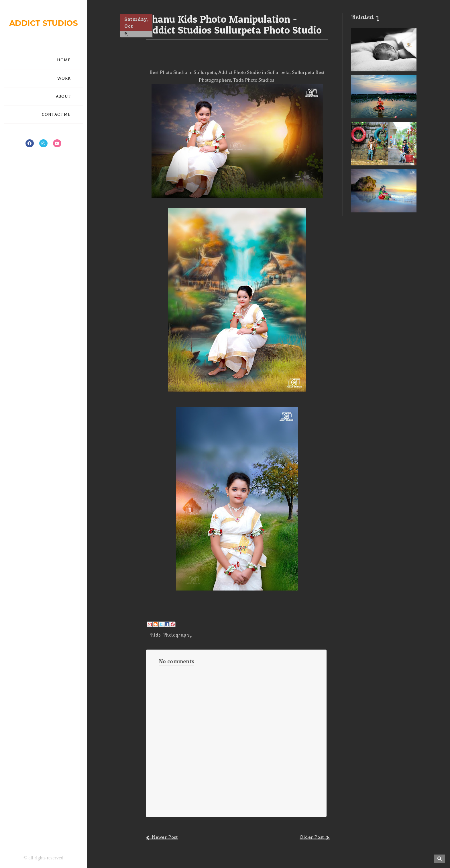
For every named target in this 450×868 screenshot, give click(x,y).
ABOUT (63, 96)
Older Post (312, 837)
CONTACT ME (56, 115)
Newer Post (165, 837)
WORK (64, 78)
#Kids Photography (169, 635)
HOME (64, 60)
